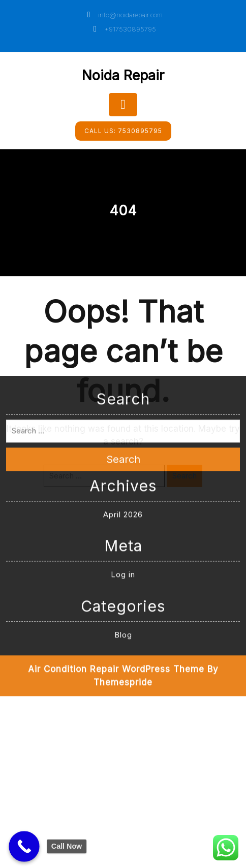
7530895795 (123, 131)
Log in (123, 508)
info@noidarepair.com (123, 15)
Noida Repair (123, 75)
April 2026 (123, 448)
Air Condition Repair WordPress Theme (116, 602)
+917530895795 (123, 29)
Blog (123, 568)
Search (123, 393)
